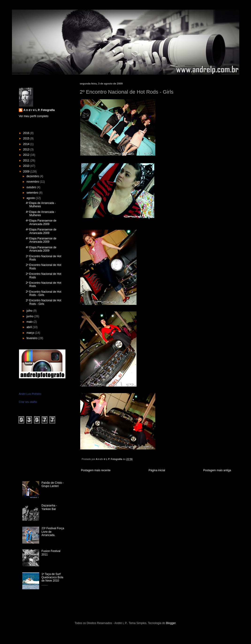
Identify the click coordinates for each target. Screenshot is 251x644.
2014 (27, 144)
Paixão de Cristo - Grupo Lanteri (53, 484)
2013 (27, 149)
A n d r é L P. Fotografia (39, 110)
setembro (33, 193)
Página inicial (157, 470)
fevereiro (32, 338)
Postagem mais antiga (217, 470)
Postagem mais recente (96, 470)
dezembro (33, 176)
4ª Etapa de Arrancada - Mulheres (41, 205)
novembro (33, 182)
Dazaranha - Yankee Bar (49, 507)
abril (30, 327)
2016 (27, 133)
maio (30, 322)
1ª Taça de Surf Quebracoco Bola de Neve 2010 (52, 577)
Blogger (171, 623)
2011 (27, 161)
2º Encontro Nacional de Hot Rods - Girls (44, 293)
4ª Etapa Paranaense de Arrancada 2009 (41, 222)
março (31, 333)
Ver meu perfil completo (34, 116)
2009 (27, 172)
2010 (27, 166)
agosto (31, 198)
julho (30, 311)
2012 (27, 155)
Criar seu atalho (28, 402)
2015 (27, 138)
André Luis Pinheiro (30, 394)
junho (30, 316)
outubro (32, 187)
